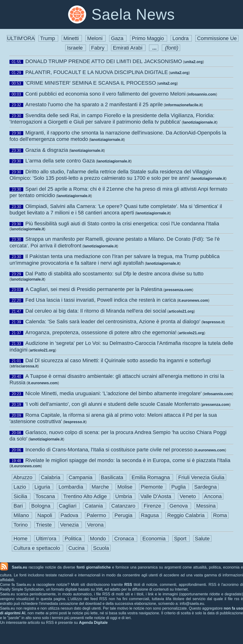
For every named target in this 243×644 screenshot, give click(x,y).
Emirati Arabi (128, 48)
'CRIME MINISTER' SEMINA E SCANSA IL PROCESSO (91, 83)
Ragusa (150, 515)
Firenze (153, 506)
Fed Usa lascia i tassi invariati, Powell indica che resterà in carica (101, 300)
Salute (202, 539)
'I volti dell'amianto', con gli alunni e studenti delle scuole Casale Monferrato (112, 404)
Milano (22, 515)
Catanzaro (124, 506)
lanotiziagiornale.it (200, 122)
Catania (94, 506)
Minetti (72, 38)
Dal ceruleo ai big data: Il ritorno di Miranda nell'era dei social (96, 311)
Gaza (118, 38)
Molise (126, 487)
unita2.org (194, 62)
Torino (21, 525)
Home (21, 539)
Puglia (179, 487)
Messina (206, 506)
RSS (128, 585)
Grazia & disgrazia (47, 150)
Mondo (99, 539)
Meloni (96, 38)
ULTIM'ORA (21, 38)
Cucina (77, 548)
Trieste (45, 525)
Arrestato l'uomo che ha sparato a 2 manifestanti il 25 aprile (94, 104)
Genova (179, 506)
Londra (181, 38)
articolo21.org (181, 311)
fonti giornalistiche (93, 567)
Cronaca (125, 539)
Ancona (213, 496)
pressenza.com (178, 290)
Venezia (70, 525)
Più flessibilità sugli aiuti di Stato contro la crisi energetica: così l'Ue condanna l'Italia (122, 224)
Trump (48, 38)
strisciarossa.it (24, 366)
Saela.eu (20, 567)
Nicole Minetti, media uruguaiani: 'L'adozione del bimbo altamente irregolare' (114, 393)
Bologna (41, 506)
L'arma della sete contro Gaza (60, 161)
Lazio (21, 487)
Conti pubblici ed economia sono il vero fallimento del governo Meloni (105, 94)
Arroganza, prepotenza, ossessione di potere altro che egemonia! (101, 332)
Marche (101, 487)
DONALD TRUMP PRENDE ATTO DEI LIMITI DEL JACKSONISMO (104, 61)
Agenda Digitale (93, 623)
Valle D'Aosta (157, 496)
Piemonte (152, 487)
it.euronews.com (193, 300)
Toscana (46, 496)
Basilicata (113, 477)
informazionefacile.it (183, 105)
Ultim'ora (47, 539)
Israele (75, 48)
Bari (19, 506)
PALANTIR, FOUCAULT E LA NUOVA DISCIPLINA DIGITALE (97, 72)
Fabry (99, 48)
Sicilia (21, 496)
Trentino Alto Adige (86, 496)
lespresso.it (213, 322)
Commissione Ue (217, 38)
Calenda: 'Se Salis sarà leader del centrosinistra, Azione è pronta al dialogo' (113, 322)
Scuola (101, 548)
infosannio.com (202, 94)
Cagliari (68, 506)
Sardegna (206, 487)
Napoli (45, 515)
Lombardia (71, 487)
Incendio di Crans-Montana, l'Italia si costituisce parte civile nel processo (109, 450)
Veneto (189, 496)
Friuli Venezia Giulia (201, 477)
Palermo (97, 515)
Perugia (124, 515)
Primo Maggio (149, 38)
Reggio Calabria (187, 515)
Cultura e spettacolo (37, 548)
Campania (81, 477)
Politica (74, 539)
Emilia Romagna (151, 477)
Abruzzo (24, 477)
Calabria (51, 477)
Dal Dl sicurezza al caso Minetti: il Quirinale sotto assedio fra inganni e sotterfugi (118, 360)
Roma (220, 515)
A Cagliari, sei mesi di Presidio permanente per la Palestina (94, 289)
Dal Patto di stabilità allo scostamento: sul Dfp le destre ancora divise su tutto (114, 274)
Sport (181, 539)
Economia (155, 539)
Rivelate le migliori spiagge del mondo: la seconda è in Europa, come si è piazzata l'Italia (128, 460)
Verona (95, 525)
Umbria (124, 496)
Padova (70, 515)
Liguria (43, 487)
